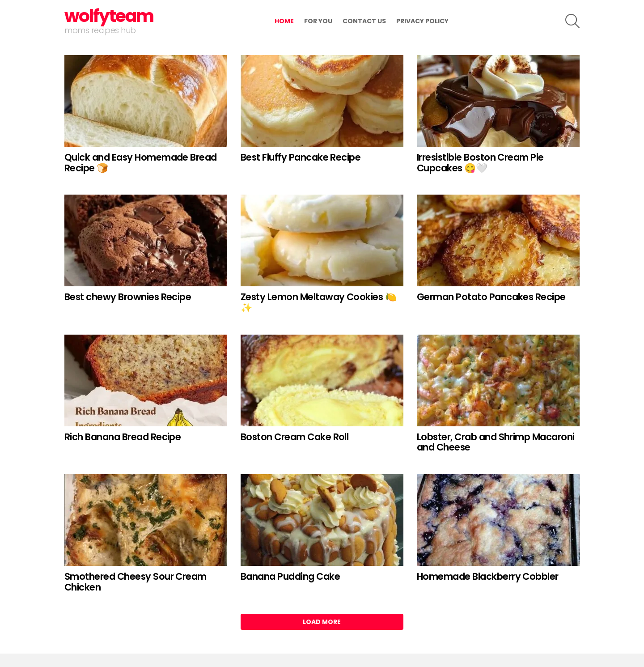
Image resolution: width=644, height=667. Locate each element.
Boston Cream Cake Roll (294, 437)
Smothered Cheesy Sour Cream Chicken (136, 582)
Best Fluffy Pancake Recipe (301, 157)
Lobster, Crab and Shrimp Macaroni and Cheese (496, 442)
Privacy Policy (422, 21)
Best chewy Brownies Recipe (128, 297)
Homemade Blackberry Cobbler (488, 576)
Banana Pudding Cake (290, 576)
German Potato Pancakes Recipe (491, 297)
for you (318, 21)
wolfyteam (109, 16)
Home (284, 21)
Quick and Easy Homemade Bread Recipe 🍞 (141, 163)
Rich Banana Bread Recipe (123, 437)
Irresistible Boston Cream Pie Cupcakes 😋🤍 (480, 163)
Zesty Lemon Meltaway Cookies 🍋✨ (318, 302)
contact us (364, 21)
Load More (322, 622)
